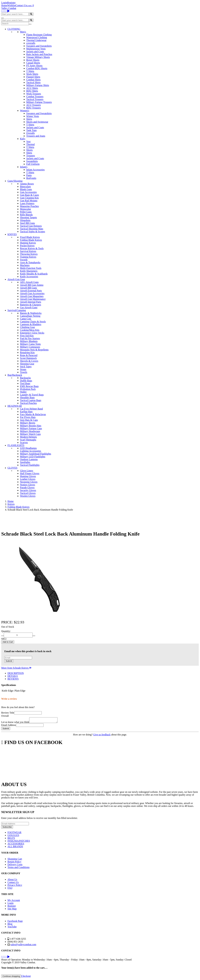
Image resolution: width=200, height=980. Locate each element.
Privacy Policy (15, 886)
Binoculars (25, 187)
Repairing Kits (27, 352)
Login (4, 3)
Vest (28, 142)
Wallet (23, 392)
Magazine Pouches (29, 206)
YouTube (12, 928)
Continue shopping (11, 977)
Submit (9, 661)
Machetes (25, 265)
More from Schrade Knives (16, 668)
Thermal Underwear (36, 40)
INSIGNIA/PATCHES (19, 842)
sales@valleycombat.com (23, 945)
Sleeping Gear (27, 364)
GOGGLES (13, 836)
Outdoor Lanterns (29, 459)
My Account (14, 901)
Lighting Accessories (31, 451)
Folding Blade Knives (31, 240)
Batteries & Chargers (31, 305)
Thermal (30, 144)
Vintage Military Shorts (38, 57)
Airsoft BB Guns (28, 288)
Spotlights (25, 462)
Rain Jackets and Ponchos (39, 54)
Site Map (12, 910)
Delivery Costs (15, 865)
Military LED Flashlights (33, 457)
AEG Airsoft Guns (29, 282)
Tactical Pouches (28, 403)
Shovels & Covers (29, 361)
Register (11, 3)
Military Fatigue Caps (31, 428)
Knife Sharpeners (29, 271)
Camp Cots (26, 319)
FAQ (10, 889)
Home (4, 5)
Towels (24, 372)
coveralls (31, 43)
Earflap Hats (26, 412)
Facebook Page (15, 922)
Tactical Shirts (33, 82)
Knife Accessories (29, 277)
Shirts (29, 153)
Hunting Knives (28, 243)
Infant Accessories (35, 170)
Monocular (25, 209)
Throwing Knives (29, 254)
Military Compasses (30, 347)
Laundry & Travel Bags (32, 395)
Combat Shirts (33, 80)
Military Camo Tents (30, 344)
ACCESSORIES (16, 845)
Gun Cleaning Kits (29, 198)
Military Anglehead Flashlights (36, 454)
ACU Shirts (32, 88)
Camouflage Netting (30, 316)
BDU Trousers (34, 108)
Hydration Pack (28, 389)
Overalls (30, 133)
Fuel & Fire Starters (30, 338)
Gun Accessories (28, 192)
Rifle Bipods (26, 215)
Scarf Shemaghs (28, 440)
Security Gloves (28, 490)
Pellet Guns (26, 212)
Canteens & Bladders (31, 324)
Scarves (24, 442)
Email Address (9, 726)
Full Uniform (33, 164)
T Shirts (30, 71)
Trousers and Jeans (36, 136)
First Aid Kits (27, 336)
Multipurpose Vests (36, 49)
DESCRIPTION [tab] (16, 673)
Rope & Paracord (29, 355)
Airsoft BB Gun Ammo (32, 285)
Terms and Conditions (19, 868)
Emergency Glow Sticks (32, 333)
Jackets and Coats (35, 51)
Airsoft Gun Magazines (32, 296)
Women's (25, 111)
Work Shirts (32, 74)
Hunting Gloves (28, 476)
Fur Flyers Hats (28, 417)
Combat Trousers (35, 96)
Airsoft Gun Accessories (32, 293)
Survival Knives (28, 251)
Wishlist (11, 5)
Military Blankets (29, 341)
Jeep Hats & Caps (29, 420)
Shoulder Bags (27, 397)
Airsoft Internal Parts (31, 302)
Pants (29, 175)
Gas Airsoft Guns (29, 307)
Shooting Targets (28, 217)
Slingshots (25, 220)
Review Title (8, 713)
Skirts (29, 119)
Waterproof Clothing (37, 37)
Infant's (24, 167)
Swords (24, 260)
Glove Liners (27, 471)
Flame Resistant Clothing (39, 35)
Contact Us (21, 5)
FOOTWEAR (14, 833)
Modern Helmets (28, 437)
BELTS (11, 839)
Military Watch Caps (30, 434)
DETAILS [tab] (13, 676)
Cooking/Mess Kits (30, 330)
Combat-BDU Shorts (37, 68)
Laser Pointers (27, 203)
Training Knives (28, 257)
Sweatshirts (32, 161)
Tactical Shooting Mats (32, 229)
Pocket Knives (27, 246)
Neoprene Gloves (29, 482)
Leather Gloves (28, 479)
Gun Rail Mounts (29, 201)
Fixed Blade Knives (30, 237)
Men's (23, 32)
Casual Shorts (33, 63)
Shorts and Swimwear (37, 122)
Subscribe (7, 828)
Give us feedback (102, 736)
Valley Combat (9, 8)
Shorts (29, 150)
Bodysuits (31, 178)
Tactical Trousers (35, 99)
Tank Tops (31, 130)
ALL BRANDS (15, 847)
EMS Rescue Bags (29, 386)
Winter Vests (33, 116)
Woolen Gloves (28, 496)
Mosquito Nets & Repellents (34, 350)
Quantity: (6, 631)
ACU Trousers (34, 105)
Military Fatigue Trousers (39, 102)
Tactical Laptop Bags (31, 400)
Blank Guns (26, 189)
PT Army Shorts (34, 66)
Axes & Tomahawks (30, 262)
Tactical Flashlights (30, 465)
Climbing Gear (27, 327)
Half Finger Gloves (30, 473)
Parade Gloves (27, 487)
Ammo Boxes (27, 184)
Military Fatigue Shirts (38, 85)
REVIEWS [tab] (13, 679)
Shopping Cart (15, 860)
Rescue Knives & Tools (32, 248)
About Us (12, 880)
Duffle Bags (26, 381)
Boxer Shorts (33, 60)
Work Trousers (34, 94)
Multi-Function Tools (31, 268)
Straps (23, 369)
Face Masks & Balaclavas (33, 414)
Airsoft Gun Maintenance (33, 299)
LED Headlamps (28, 448)
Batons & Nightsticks (31, 313)
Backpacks (25, 378)
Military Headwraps (30, 431)
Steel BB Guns (27, 223)
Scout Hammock (28, 358)
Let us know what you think (15, 723)
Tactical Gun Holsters (31, 226)
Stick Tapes (26, 367)
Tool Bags (25, 383)
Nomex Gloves (27, 485)
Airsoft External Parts (31, 291)
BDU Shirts (32, 91)
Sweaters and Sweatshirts (39, 46)
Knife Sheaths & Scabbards (34, 274)
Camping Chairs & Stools (33, 322)
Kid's (23, 139)
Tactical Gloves (28, 493)
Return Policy (14, 863)
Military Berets (28, 423)
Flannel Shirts (33, 77)
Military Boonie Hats (31, 426)
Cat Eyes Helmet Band (31, 409)
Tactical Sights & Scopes (32, 232)
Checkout (26, 977)
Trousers (31, 156)
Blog (10, 925)
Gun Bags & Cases (29, 195)
